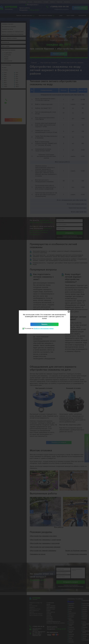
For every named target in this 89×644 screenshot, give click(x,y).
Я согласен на (39, 329)
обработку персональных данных (43, 329)
